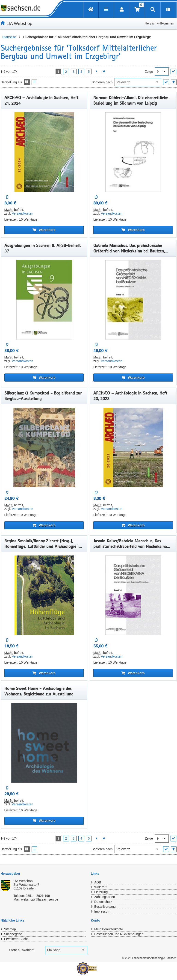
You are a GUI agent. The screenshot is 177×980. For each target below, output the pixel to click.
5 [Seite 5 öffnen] (89, 72)
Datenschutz (103, 902)
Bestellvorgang (105, 907)
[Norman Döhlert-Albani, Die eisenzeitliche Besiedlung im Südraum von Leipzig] (133, 152)
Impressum (102, 911)
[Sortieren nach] (138, 82)
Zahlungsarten (105, 897)
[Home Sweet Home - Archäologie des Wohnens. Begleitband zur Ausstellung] (44, 743)
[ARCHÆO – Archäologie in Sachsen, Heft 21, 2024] (44, 152)
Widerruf (100, 887)
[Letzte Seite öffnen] (104, 71)
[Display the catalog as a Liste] (34, 82)
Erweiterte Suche (16, 939)
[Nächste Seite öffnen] (96, 71)
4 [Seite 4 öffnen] (81, 72)
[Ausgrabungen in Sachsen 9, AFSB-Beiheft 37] (44, 300)
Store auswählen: (22, 950)
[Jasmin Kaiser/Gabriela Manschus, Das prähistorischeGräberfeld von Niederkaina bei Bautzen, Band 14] (133, 595)
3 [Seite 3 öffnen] (74, 72)
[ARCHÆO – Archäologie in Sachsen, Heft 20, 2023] (133, 448)
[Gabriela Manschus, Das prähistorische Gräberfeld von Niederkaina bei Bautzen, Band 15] (133, 300)
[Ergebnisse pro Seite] (162, 71)
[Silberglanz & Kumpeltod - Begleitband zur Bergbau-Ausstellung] (44, 448)
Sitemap (10, 929)
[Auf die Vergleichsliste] (7, 197)
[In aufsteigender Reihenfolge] (174, 82)
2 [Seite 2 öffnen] (66, 72)
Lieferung (101, 892)
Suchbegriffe (13, 934)
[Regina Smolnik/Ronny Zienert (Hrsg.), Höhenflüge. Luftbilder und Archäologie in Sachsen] (44, 595)
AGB (98, 882)
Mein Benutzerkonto (109, 929)
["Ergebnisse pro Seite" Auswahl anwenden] (173, 71)
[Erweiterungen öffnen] (168, 10)
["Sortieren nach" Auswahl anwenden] (166, 82)
